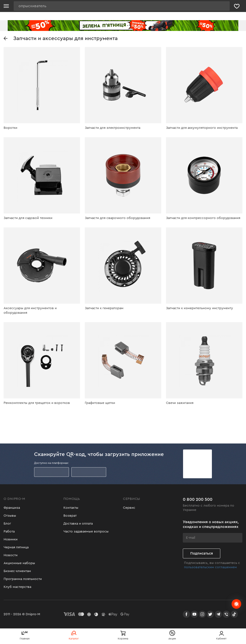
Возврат (70, 516)
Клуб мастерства (17, 587)
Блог (7, 524)
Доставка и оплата (78, 524)
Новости (11, 555)
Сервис (129, 508)
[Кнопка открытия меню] (6, 6)
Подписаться (202, 553)
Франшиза (12, 508)
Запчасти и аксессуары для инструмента (61, 38)
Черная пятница (16, 547)
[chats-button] (236, 604)
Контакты (71, 508)
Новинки (11, 539)
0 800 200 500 (198, 499)
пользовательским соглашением (210, 567)
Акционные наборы (19, 563)
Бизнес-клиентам (17, 571)
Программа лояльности (23, 579)
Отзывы (10, 516)
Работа (9, 532)
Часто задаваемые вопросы (86, 532)
